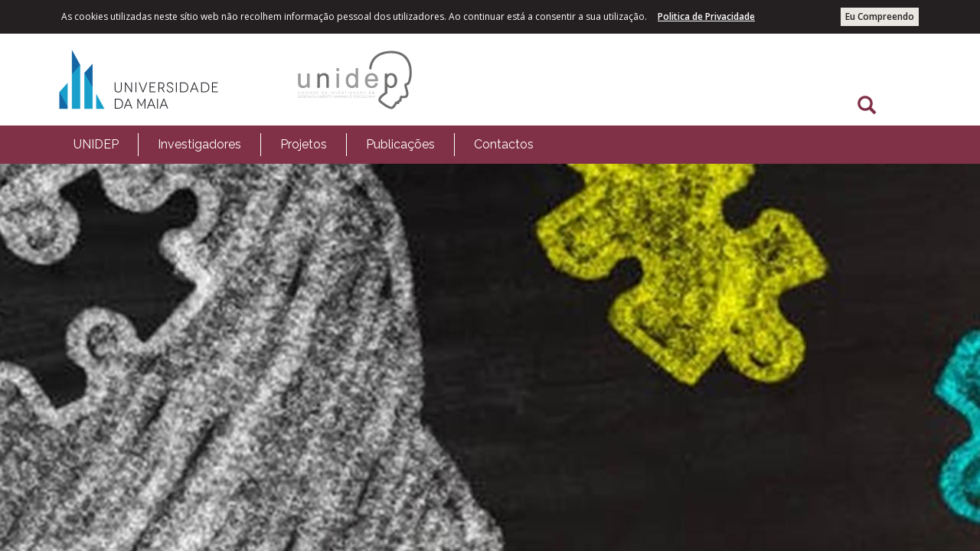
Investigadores (199, 144)
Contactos (504, 144)
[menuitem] (96, 145)
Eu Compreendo (880, 16)
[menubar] (304, 145)
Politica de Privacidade (706, 16)
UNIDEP (96, 144)
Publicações (400, 144)
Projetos (304, 144)
